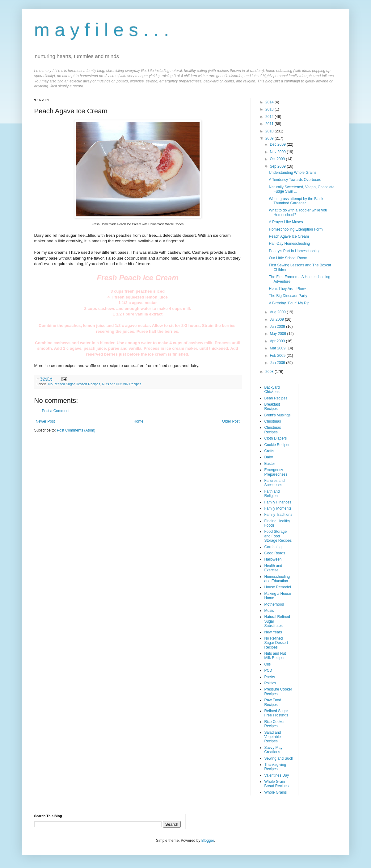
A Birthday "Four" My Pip (289, 303)
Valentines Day (277, 775)
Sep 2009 (278, 166)
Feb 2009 (278, 356)
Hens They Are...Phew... (289, 289)
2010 (270, 131)
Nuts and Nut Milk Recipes (122, 384)
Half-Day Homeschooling (289, 244)
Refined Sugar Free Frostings (276, 713)
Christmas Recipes (273, 430)
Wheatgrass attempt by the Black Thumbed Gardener (296, 201)
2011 (270, 124)
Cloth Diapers (276, 438)
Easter (270, 464)
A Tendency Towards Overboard (295, 180)
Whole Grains (276, 792)
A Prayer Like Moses (286, 222)
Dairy (269, 457)
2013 (270, 109)
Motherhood (274, 604)
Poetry (270, 677)
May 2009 (278, 334)
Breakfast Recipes (272, 407)
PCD (268, 670)
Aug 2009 (278, 312)
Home (138, 421)
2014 (270, 102)
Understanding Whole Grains (293, 173)
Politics (270, 683)
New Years (273, 632)
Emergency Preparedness (276, 472)
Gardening (273, 547)
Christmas (273, 421)
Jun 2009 (278, 327)
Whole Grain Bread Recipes (277, 784)
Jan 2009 (278, 363)
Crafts (269, 451)
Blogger (208, 841)
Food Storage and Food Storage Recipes (278, 536)
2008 (270, 372)
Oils (268, 664)
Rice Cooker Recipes (275, 724)
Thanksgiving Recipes (275, 767)
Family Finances (278, 502)
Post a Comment (56, 411)
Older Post (231, 421)
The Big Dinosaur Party (288, 296)
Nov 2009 (278, 152)
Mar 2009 (278, 348)
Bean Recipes (276, 398)
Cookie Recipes (277, 445)
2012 (270, 117)
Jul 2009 (277, 319)
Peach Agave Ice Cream (289, 236)
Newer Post (45, 421)
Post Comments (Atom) (76, 430)
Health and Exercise (273, 568)
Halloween (273, 559)
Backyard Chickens (272, 390)
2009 (270, 138)
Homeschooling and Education (277, 579)
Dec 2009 (278, 144)
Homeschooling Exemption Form (296, 229)
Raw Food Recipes (273, 702)
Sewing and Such (279, 758)
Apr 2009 (278, 341)
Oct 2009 (278, 159)
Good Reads (275, 553)
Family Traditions (278, 515)
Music (269, 611)
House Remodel (278, 587)
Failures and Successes (275, 483)
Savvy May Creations (274, 750)
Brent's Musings (278, 415)
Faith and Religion (272, 494)
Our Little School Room (288, 258)
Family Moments (278, 508)
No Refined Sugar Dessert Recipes (74, 384)
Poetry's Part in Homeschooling (295, 251)
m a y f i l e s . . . (102, 30)
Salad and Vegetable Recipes (273, 737)
